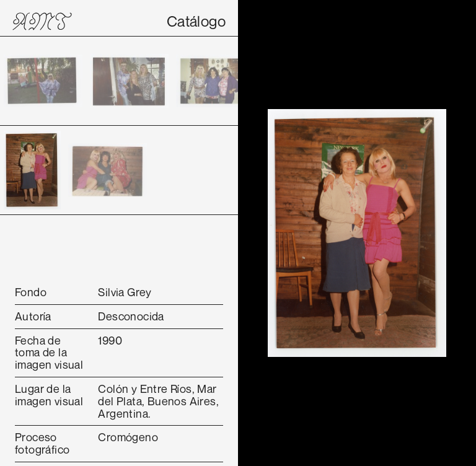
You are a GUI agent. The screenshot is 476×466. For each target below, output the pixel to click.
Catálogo (196, 21)
